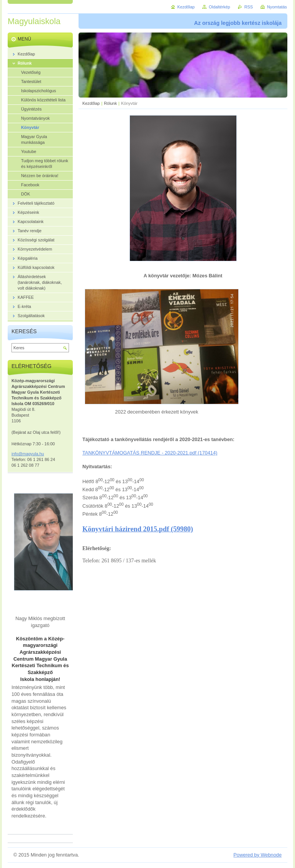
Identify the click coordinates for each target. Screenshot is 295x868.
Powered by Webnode (257, 855)
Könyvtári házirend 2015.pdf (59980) (138, 529)
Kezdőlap (91, 103)
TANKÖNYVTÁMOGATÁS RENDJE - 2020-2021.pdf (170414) (150, 453)
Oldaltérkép (220, 7)
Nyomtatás (277, 7)
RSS (249, 7)
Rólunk (110, 103)
